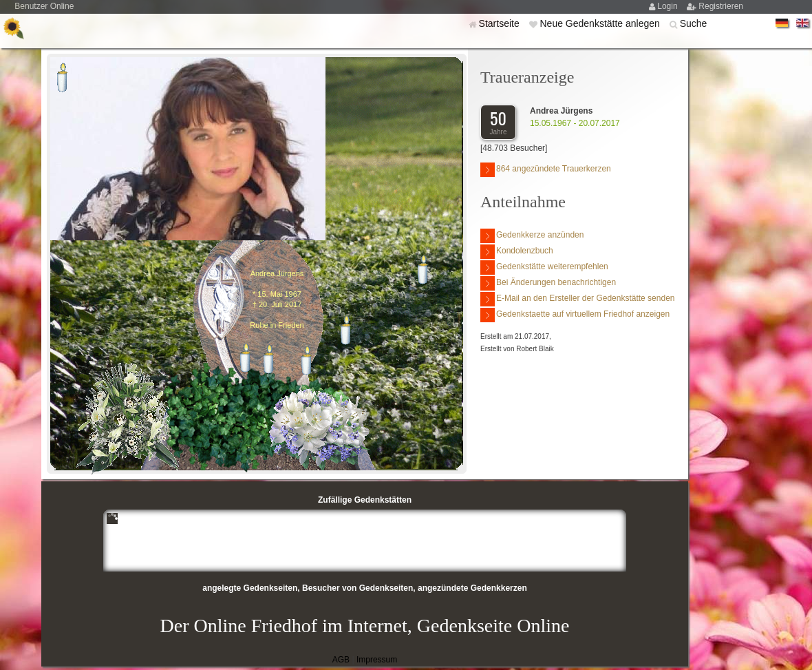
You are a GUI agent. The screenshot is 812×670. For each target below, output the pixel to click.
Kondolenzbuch (517, 252)
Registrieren (721, 6)
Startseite (501, 23)
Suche (694, 23)
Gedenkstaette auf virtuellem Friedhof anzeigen (575, 315)
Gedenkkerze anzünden (532, 236)
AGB (341, 660)
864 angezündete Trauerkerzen (546, 170)
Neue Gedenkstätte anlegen (601, 23)
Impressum (377, 660)
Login (669, 6)
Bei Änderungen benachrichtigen (548, 283)
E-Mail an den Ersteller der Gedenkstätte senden (577, 299)
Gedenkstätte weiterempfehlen (544, 268)
